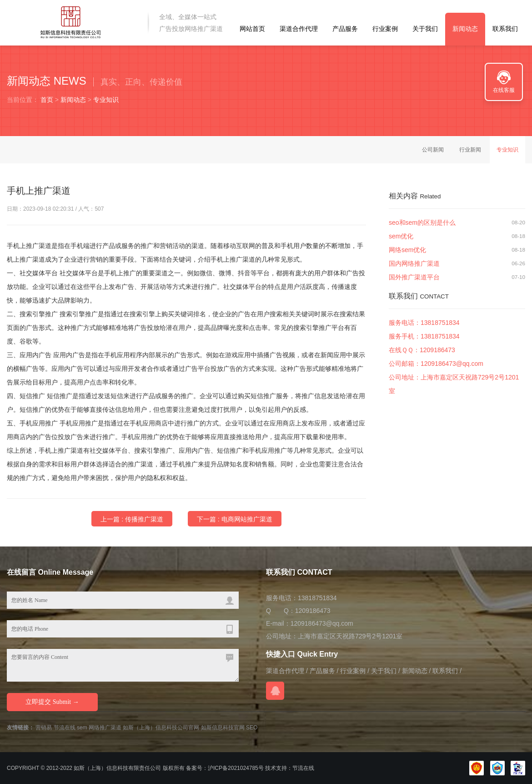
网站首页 (252, 29)
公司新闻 (433, 150)
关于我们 (425, 29)
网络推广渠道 (105, 728)
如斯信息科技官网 (223, 728)
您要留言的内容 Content (123, 665)
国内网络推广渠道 (414, 263)
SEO (252, 728)
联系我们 (505, 29)
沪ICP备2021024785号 (236, 768)
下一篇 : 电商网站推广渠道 (235, 519)
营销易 (44, 728)
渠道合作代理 (299, 29)
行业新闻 (470, 150)
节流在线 (65, 728)
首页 (47, 100)
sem (82, 728)
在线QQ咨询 (275, 691)
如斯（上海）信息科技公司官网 (161, 728)
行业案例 (385, 29)
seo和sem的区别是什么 (422, 223)
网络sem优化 (407, 250)
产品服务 (345, 29)
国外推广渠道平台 (414, 277)
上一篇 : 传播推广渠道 (132, 519)
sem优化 (401, 236)
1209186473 (437, 350)
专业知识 (106, 100)
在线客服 (504, 90)
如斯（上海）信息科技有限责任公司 (117, 768)
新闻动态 (465, 29)
